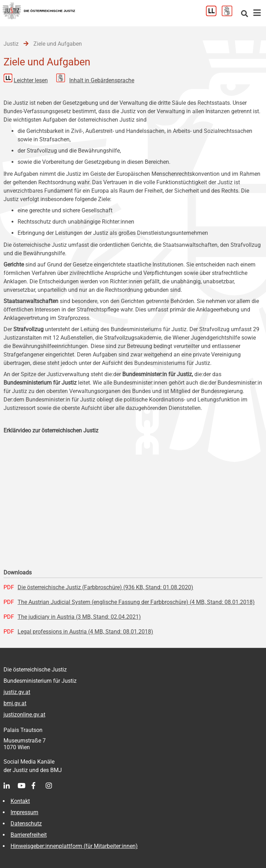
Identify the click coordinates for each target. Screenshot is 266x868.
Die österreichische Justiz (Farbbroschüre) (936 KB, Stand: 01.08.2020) (105, 587)
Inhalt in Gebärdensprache (102, 80)
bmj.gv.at (15, 703)
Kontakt (20, 801)
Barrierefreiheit (29, 835)
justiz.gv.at (17, 692)
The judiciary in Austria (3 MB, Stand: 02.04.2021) (79, 617)
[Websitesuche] (245, 14)
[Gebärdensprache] (230, 14)
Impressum (24, 812)
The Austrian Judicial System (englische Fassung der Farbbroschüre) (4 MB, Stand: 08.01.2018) (136, 602)
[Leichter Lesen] (214, 14)
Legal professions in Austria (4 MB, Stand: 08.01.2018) (85, 632)
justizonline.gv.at (24, 715)
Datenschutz (26, 824)
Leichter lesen (31, 80)
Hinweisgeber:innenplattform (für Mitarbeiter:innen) (74, 846)
